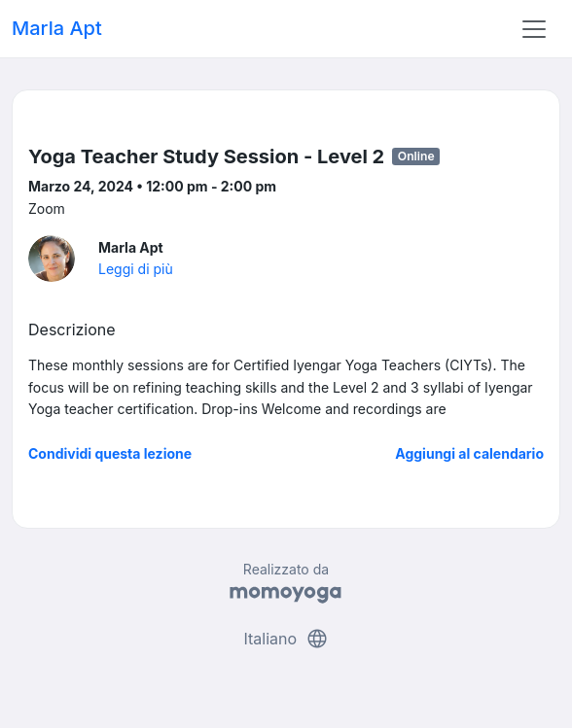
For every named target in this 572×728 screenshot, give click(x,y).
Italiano (286, 639)
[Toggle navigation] (534, 29)
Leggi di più (136, 269)
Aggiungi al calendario (469, 453)
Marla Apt (57, 28)
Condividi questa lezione (110, 453)
